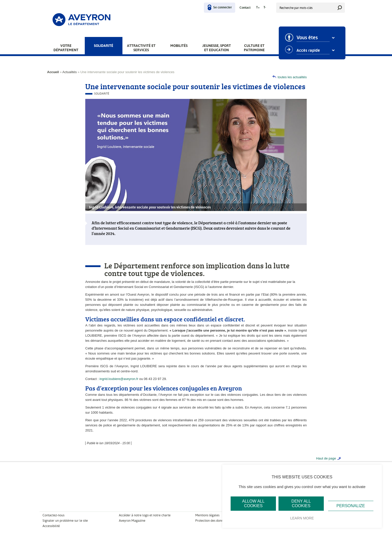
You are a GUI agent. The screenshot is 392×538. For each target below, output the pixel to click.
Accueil (53, 72)
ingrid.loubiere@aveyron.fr (119, 379)
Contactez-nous (53, 515)
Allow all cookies (253, 503)
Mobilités (179, 46)
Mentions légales (207, 515)
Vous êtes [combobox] (308, 38)
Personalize (351, 506)
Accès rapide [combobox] (310, 50)
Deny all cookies (301, 503)
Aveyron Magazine (132, 521)
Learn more (302, 518)
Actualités (69, 72)
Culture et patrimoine (254, 48)
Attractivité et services (141, 48)
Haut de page (326, 458)
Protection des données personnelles (221, 521)
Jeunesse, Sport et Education (217, 48)
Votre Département (66, 48)
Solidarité (104, 46)
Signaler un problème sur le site (65, 521)
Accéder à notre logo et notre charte (145, 515)
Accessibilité (51, 526)
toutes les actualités (292, 77)
